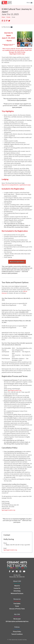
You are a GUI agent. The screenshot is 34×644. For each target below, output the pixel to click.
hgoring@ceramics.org (17, 54)
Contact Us (17, 588)
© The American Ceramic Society (17, 640)
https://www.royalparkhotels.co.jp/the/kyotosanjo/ (16, 185)
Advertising (17, 591)
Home (3, 17)
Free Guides (17, 604)
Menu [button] (29, 3)
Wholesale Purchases (17, 593)
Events (9, 17)
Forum (17, 606)
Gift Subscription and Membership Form (17, 621)
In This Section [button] (7, 27)
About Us (17, 586)
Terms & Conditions (17, 634)
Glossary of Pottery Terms (17, 609)
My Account (17, 619)
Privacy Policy (17, 632)
